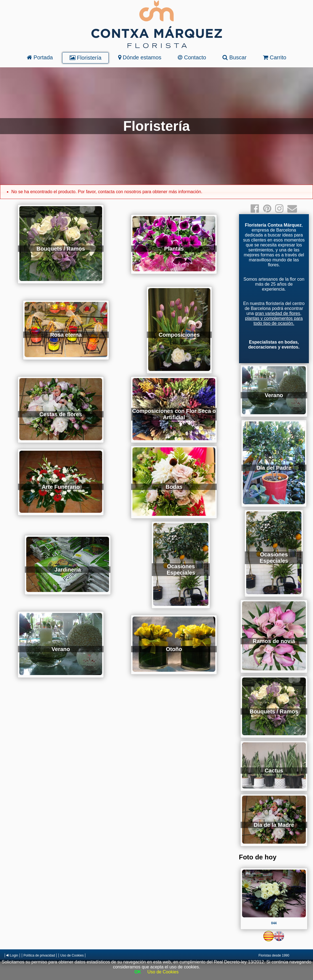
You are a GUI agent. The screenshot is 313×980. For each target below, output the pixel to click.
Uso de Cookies (72, 955)
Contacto (192, 57)
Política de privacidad (39, 955)
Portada (40, 57)
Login (12, 955)
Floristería (85, 58)
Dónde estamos (140, 57)
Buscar (234, 57)
